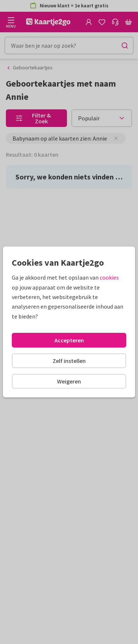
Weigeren (69, 381)
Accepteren (69, 340)
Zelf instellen (69, 361)
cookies (109, 277)
